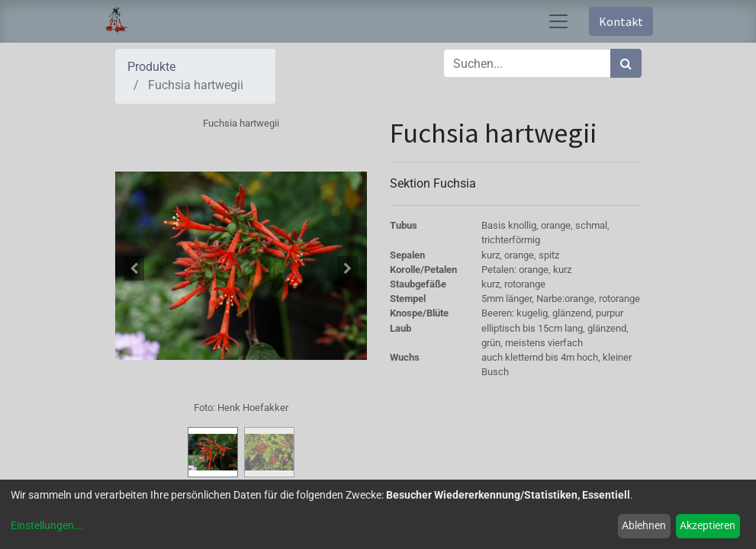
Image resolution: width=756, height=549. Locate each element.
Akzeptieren (708, 525)
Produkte (151, 67)
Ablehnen (644, 525)
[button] (134, 268)
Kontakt (621, 21)
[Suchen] (626, 63)
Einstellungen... (47, 525)
